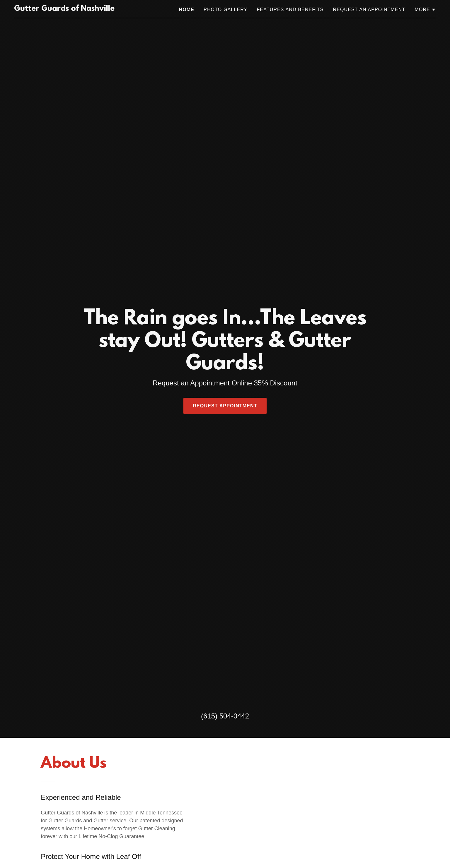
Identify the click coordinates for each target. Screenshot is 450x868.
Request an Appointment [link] (369, 10)
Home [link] (187, 10)
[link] (64, 9)
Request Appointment (225, 406)
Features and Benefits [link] (290, 10)
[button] (425, 10)
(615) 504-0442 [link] (225, 716)
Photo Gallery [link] (225, 10)
